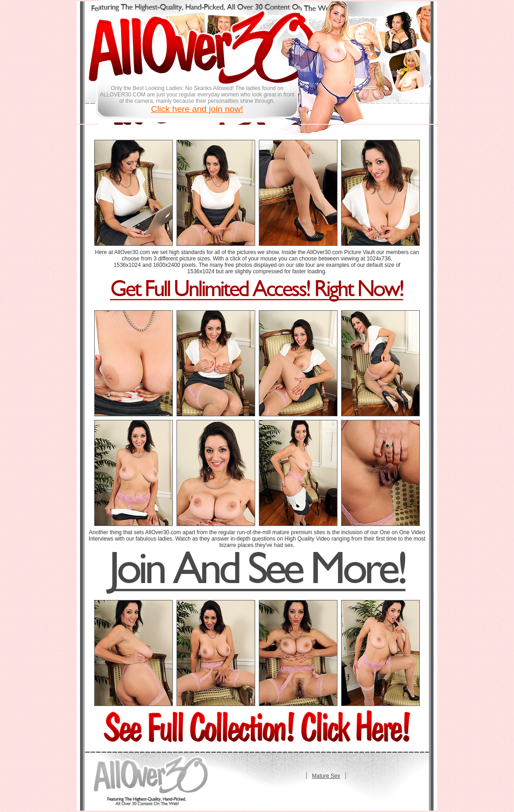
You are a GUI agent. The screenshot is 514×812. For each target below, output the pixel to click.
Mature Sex (326, 776)
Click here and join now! (197, 109)
